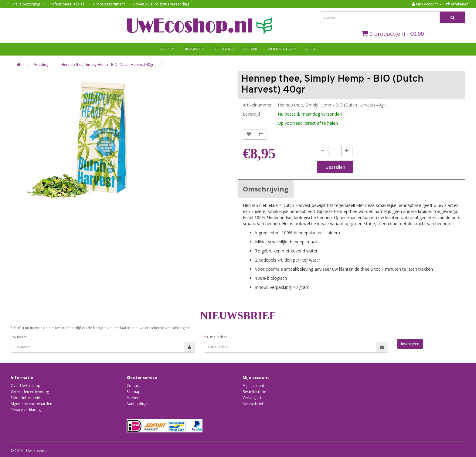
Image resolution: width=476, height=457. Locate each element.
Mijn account (253, 386)
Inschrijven (410, 344)
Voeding (251, 49)
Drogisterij (194, 49)
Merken (133, 398)
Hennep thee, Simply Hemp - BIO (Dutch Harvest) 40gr (107, 64)
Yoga (311, 49)
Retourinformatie (25, 398)
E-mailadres (217, 337)
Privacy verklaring (26, 410)
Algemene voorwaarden (31, 404)
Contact (133, 386)
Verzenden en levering (30, 392)
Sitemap (134, 392)
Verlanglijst (252, 398)
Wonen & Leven (282, 49)
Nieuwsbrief (253, 404)
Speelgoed (224, 49)
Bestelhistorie (254, 392)
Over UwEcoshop (25, 386)
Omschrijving (266, 189)
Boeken (167, 49)
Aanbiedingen (139, 404)
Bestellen (335, 167)
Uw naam (19, 337)
